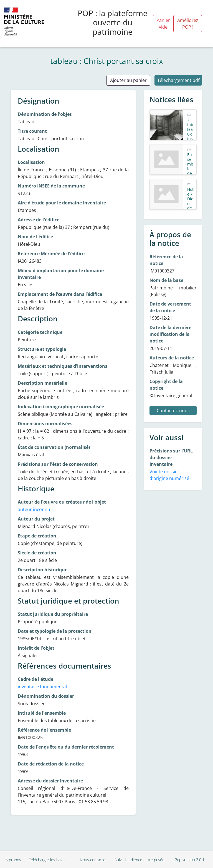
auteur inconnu (34, 509)
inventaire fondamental (42, 687)
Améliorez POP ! (188, 24)
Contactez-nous (173, 411)
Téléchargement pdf (178, 80)
